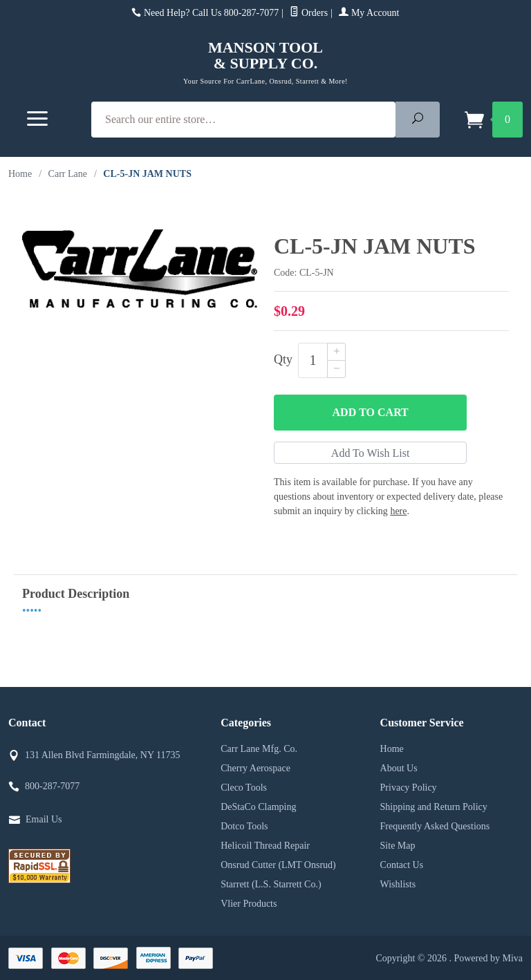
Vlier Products (249, 904)
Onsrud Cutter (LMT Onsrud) (278, 865)
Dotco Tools (244, 826)
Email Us (44, 819)
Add (371, 413)
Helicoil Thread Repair (265, 846)
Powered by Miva (488, 958)
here (398, 511)
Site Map (398, 846)
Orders (309, 13)
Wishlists (398, 884)
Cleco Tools (244, 788)
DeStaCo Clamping (258, 807)
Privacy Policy (409, 788)
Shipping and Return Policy (434, 807)
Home (20, 174)
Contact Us (402, 865)
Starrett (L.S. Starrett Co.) (271, 884)
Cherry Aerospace (255, 768)
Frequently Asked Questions (435, 826)
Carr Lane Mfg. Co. (259, 749)
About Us (399, 768)
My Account (369, 13)
